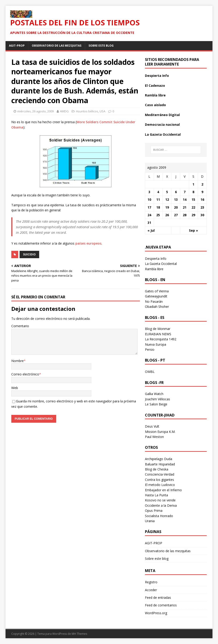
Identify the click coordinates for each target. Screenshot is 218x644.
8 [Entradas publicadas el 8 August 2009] (193, 192)
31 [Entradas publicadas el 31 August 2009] (149, 223)
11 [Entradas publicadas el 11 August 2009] (158, 199)
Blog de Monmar (158, 329)
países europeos (88, 243)
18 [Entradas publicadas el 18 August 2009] (158, 207)
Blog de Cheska (157, 469)
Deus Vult (152, 426)
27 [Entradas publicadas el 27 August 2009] (176, 215)
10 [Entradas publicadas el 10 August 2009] (149, 199)
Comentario (20, 326)
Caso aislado (155, 105)
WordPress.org (156, 613)
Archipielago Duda (159, 459)
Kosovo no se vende (160, 500)
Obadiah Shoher (157, 307)
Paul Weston (154, 437)
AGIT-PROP (17, 46)
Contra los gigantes (159, 480)
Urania (150, 521)
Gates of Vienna (157, 291)
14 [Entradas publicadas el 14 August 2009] (185, 199)
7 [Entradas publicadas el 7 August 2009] (185, 192)
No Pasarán (154, 301)
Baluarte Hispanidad (160, 464)
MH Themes (79, 634)
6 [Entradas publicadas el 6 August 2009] (176, 192)
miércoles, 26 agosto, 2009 (35, 111)
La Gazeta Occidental (163, 134)
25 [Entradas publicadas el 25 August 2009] (158, 215)
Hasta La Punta (156, 495)
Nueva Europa (156, 344)
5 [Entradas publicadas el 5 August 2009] (167, 192)
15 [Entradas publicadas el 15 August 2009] (193, 199)
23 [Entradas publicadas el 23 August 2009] (202, 207)
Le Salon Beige (156, 404)
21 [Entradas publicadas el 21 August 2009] (185, 207)
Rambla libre (155, 95)
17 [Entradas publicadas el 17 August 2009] (149, 207)
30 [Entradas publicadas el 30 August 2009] (202, 215)
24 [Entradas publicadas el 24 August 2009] (149, 215)
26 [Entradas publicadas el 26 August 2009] (167, 215)
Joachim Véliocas (158, 399)
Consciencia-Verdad (160, 474)
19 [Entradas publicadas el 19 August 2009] (167, 207)
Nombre (18, 361)
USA (102, 111)
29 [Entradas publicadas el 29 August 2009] (193, 215)
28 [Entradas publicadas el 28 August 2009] (185, 215)
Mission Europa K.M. (160, 432)
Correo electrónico (25, 374)
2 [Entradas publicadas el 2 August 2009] (202, 184)
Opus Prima (154, 511)
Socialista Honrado (159, 516)
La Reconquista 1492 (161, 339)
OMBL (150, 372)
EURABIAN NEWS (158, 334)
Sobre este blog (101, 46)
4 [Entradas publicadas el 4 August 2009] (158, 192)
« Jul (151, 230)
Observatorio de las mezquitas (57, 46)
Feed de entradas (158, 598)
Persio (150, 349)
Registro (151, 582)
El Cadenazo (155, 85)
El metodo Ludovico (160, 485)
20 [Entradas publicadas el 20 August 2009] (176, 207)
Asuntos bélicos (87, 111)
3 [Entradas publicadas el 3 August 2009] (149, 192)
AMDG (64, 111)
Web (15, 388)
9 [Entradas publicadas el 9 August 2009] (202, 192)
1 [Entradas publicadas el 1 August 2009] (193, 184)
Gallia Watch (154, 394)
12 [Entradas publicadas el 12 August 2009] (167, 199)
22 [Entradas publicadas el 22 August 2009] (193, 207)
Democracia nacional (162, 124)
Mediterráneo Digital (162, 115)
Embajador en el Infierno (163, 490)
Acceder (151, 590)
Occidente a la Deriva (161, 505)
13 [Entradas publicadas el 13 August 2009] (176, 199)
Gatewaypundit (156, 296)
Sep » (193, 230)
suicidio (29, 254)
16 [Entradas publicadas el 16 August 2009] (202, 199)
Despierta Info (157, 76)
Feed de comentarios (161, 605)
